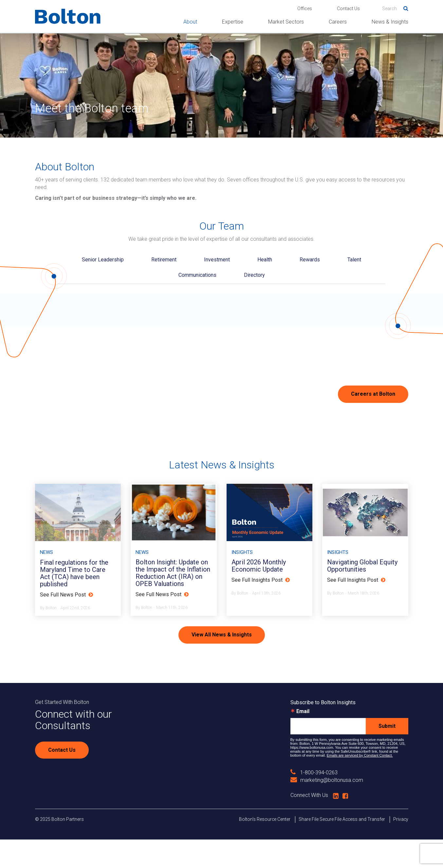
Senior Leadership (103, 260)
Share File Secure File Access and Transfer (342, 848)
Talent (354, 260)
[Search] (395, 9)
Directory (254, 275)
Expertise (233, 22)
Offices (305, 9)
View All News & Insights (222, 663)
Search (403, 7)
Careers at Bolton (373, 394)
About (190, 22)
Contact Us (348, 9)
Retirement (164, 260)
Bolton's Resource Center (265, 848)
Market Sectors (286, 22)
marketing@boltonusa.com (327, 809)
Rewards (310, 260)
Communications (197, 275)
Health (265, 260)
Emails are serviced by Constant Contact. (360, 784)
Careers (338, 22)
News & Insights (390, 22)
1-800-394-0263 (314, 801)
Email (303, 740)
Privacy (401, 848)
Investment (217, 260)
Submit (387, 755)
